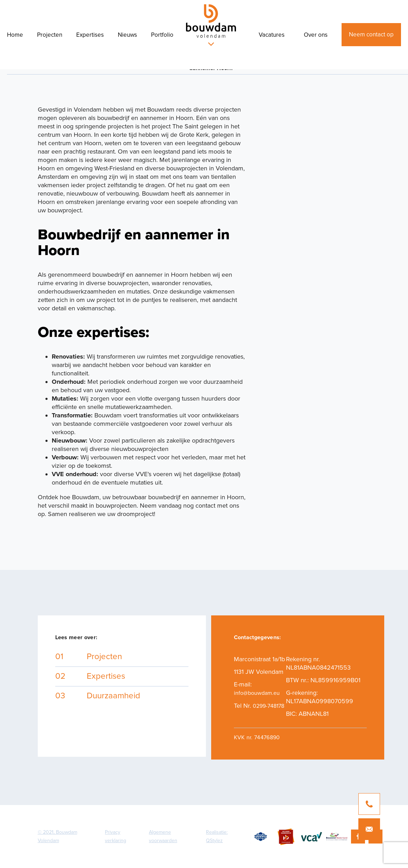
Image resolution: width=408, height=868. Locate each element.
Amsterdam (53, 177)
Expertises (90, 35)
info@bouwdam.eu (257, 693)
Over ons (316, 35)
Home (15, 35)
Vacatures (272, 35)
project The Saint (175, 126)
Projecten (50, 35)
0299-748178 (269, 706)
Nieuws (127, 35)
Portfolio (162, 35)
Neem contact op (371, 34)
